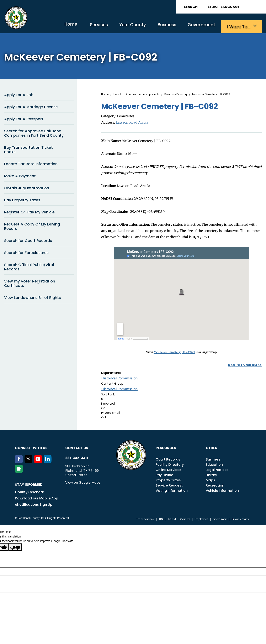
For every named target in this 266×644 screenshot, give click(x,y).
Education (214, 464)
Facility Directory (170, 464)
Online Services (168, 469)
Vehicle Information (222, 490)
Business (162, 26)
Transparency (145, 518)
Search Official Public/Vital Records (29, 266)
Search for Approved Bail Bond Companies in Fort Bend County (34, 132)
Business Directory (176, 93)
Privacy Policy (240, 518)
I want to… (239, 26)
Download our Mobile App (37, 497)
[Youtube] (39, 461)
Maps (210, 479)
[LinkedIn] (48, 461)
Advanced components (144, 93)
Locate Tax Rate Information (31, 163)
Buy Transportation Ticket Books (28, 149)
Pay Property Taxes (22, 199)
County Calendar (30, 491)
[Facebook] (20, 461)
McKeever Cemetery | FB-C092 (174, 351)
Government (200, 26)
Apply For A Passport (24, 118)
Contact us (77, 447)
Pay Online (164, 474)
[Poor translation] (15, 546)
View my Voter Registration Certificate (30, 282)
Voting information (172, 490)
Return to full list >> (245, 364)
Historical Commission (119, 377)
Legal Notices (217, 469)
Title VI (172, 518)
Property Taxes (168, 479)
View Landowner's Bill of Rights (33, 297)
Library (211, 474)
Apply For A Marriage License (31, 106)
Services (88, 26)
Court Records (168, 458)
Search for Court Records (28, 240)
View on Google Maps (83, 481)
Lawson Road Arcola (132, 121)
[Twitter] (29, 461)
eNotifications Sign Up (34, 503)
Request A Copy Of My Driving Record (32, 225)
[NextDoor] (20, 471)
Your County (125, 26)
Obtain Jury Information (27, 187)
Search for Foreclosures (26, 252)
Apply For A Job (19, 94)
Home (57, 26)
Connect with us (31, 447)
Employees (201, 518)
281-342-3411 (77, 457)
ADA (161, 518)
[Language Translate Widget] (235, 7)
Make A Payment (20, 175)
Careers (185, 518)
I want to (119, 93)
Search (191, 7)
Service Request (169, 484)
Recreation (215, 484)
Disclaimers (220, 518)
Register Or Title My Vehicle (29, 211)
